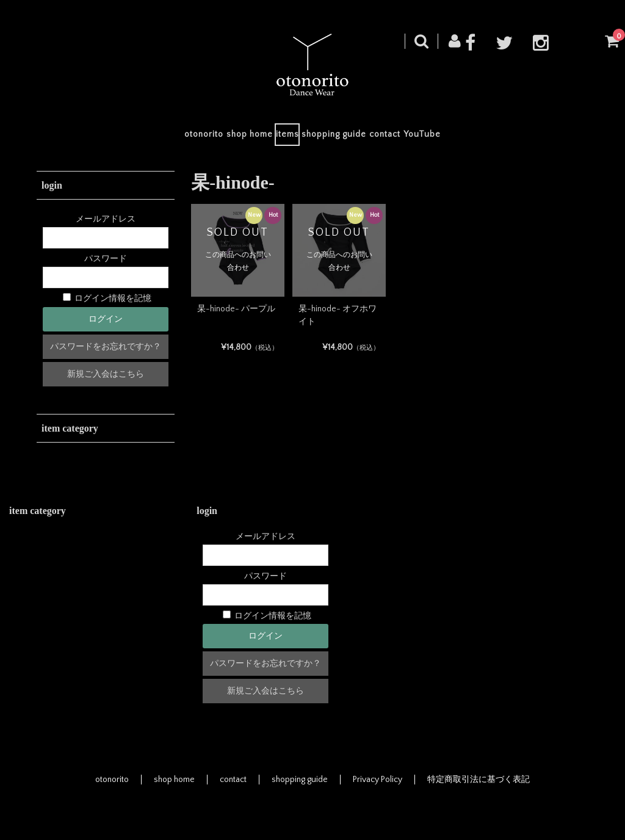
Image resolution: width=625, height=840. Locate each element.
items (276, 138)
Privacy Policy (378, 787)
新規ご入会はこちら (106, 382)
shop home (215, 138)
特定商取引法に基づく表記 (479, 787)
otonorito (147, 138)
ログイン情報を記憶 (107, 306)
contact (419, 138)
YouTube (479, 138)
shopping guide (345, 138)
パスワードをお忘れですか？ (106, 354)
